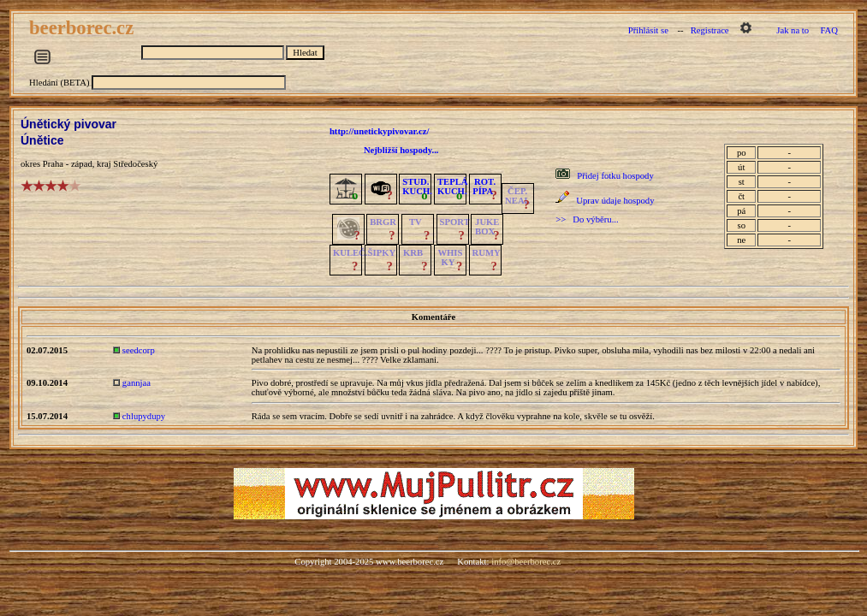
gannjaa (137, 383)
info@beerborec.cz (526, 562)
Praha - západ (68, 164)
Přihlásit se (648, 30)
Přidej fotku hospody (615, 176)
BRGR (383, 222)
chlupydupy (144, 416)
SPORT (455, 222)
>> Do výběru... (587, 219)
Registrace (710, 30)
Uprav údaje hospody (615, 201)
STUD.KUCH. (417, 187)
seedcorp (139, 350)
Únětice (42, 140)
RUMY (487, 253)
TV (416, 222)
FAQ (829, 30)
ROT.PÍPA (484, 187)
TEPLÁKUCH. (453, 187)
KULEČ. (350, 253)
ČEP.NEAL (517, 196)
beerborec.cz (84, 28)
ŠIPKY (382, 253)
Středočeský (135, 164)
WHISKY (450, 258)
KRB (413, 253)
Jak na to (793, 30)
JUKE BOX (487, 227)
